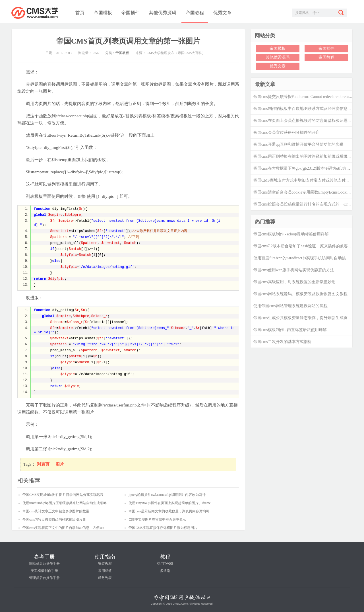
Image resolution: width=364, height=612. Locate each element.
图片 (60, 464)
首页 (80, 13)
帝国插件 (131, 13)
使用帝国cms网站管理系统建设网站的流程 (290, 306)
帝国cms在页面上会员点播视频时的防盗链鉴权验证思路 (302, 121)
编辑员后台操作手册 (44, 564)
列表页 (43, 464)
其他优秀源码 (163, 13)
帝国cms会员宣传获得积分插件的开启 (287, 133)
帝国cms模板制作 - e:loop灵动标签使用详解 (291, 234)
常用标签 (105, 571)
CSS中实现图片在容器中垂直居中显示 (157, 519)
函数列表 (105, 578)
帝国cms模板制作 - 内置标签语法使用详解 (290, 330)
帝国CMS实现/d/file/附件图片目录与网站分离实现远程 (63, 495)
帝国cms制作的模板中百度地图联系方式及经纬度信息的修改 (306, 109)
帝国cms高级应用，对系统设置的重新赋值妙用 (294, 282)
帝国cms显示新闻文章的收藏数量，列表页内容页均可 (169, 511)
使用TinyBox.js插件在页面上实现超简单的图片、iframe (170, 503)
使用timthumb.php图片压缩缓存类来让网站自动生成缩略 (65, 503)
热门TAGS (165, 564)
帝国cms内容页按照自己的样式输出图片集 (54, 519)
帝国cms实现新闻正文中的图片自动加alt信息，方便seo (63, 528)
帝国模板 (103, 13)
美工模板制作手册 (44, 571)
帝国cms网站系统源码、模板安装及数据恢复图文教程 (300, 294)
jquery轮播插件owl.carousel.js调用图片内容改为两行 (167, 495)
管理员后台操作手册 (44, 578)
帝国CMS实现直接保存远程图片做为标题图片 (163, 528)
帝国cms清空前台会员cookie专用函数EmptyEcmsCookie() (303, 192)
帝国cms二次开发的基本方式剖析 (283, 342)
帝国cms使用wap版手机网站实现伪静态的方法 (294, 270)
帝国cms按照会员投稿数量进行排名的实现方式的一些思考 (304, 204)
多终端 (165, 571)
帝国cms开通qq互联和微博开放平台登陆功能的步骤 (298, 144)
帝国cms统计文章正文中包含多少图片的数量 (56, 511)
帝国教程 (195, 13)
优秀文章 (222, 13)
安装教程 (105, 564)
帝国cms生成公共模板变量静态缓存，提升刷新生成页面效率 (306, 318)
